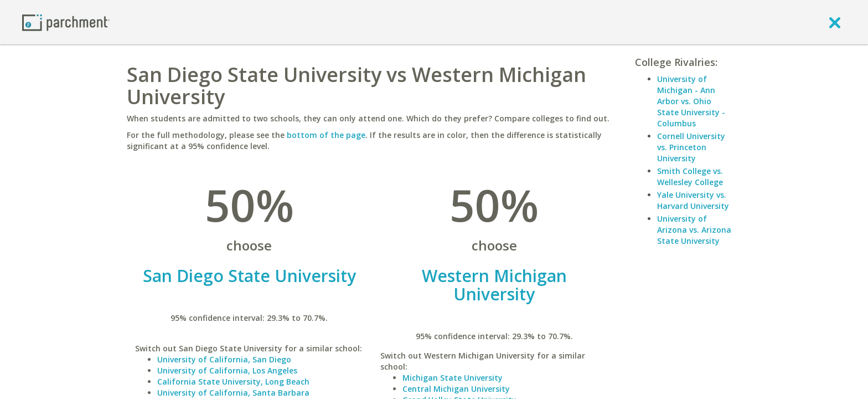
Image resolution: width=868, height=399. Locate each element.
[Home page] (66, 22)
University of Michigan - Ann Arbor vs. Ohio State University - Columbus (691, 101)
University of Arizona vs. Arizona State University (694, 230)
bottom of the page (326, 135)
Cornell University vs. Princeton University (691, 147)
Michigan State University (453, 378)
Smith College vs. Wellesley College (690, 177)
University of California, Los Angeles (227, 370)
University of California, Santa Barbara (233, 393)
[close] (835, 22)
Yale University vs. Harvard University (693, 200)
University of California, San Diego (224, 359)
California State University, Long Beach (233, 382)
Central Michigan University (456, 389)
